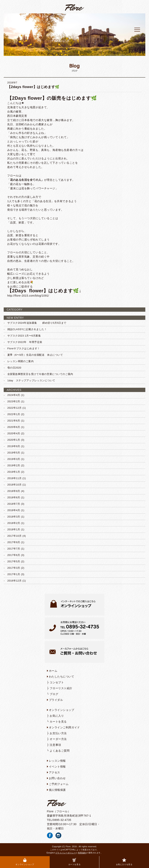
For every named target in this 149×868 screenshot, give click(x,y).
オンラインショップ (25, 862)
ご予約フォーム (59, 784)
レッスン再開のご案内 (21, 361)
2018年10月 (15, 485)
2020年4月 (14, 433)
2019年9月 (14, 446)
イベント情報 (57, 767)
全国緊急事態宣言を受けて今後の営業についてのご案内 (40, 374)
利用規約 (82, 853)
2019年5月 (14, 453)
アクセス (55, 772)
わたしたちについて (62, 677)
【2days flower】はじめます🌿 (33, 87)
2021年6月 (14, 421)
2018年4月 (14, 510)
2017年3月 (14, 568)
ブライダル (56, 700)
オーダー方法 (58, 739)
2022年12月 (15, 408)
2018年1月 (14, 529)
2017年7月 (14, 549)
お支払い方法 (58, 733)
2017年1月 (14, 574)
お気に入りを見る (124, 862)
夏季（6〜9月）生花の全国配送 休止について (35, 355)
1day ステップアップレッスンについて (31, 380)
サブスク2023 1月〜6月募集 (24, 336)
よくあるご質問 (60, 751)
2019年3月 (14, 459)
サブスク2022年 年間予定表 (25, 342)
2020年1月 (14, 440)
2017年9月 (14, 542)
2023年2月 (14, 401)
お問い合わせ (57, 778)
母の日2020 (14, 368)
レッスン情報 (57, 761)
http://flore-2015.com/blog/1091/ (28, 296)
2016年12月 (15, 581)
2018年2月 (14, 523)
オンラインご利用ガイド (64, 727)
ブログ (54, 694)
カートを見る (74, 862)
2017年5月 (14, 561)
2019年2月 (14, 465)
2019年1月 (14, 472)
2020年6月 (14, 427)
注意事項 (55, 745)
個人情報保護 (57, 790)
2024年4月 (14, 395)
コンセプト (57, 682)
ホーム (53, 671)
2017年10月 (15, 536)
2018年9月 (14, 491)
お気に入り (57, 716)
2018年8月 (14, 497)
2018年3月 (14, 517)
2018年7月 (14, 504)
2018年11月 (15, 478)
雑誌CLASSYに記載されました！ (27, 329)
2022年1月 (14, 414)
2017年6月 (14, 555)
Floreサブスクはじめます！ (24, 348)
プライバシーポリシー (66, 853)
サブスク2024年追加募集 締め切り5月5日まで (37, 323)
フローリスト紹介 (61, 688)
